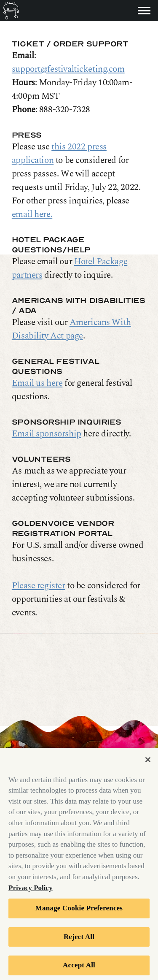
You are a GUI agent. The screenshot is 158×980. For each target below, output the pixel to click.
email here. (32, 214)
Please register (39, 586)
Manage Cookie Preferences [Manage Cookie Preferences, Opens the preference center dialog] (79, 912)
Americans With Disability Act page (71, 329)
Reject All (79, 940)
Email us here (37, 383)
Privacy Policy (31, 891)
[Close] (148, 763)
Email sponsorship (47, 434)
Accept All (79, 969)
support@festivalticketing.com (68, 69)
